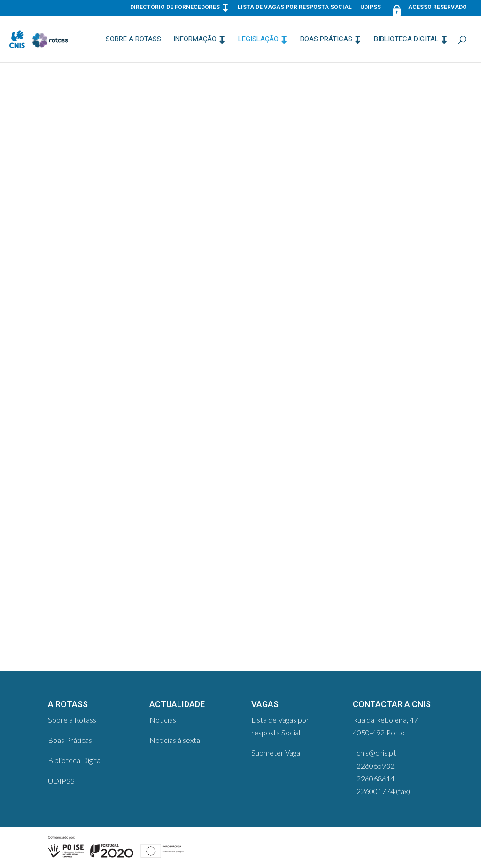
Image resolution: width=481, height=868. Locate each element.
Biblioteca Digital (406, 39)
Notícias (163, 720)
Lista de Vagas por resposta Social (295, 7)
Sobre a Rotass (133, 39)
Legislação (258, 39)
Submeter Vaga (276, 753)
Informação (195, 39)
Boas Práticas (326, 39)
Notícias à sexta (175, 740)
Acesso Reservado (428, 9)
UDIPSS (371, 7)
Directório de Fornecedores (175, 7)
